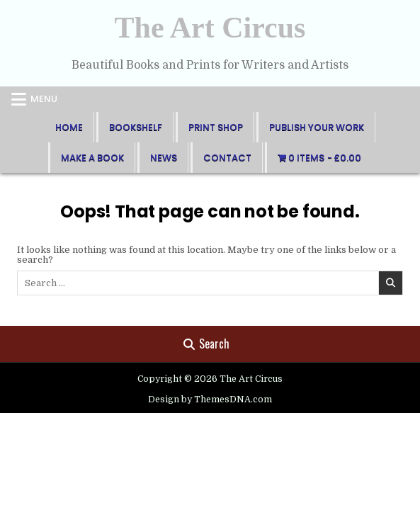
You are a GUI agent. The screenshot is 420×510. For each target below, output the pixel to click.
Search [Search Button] (206, 344)
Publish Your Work (317, 127)
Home (69, 127)
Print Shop (216, 127)
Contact (227, 158)
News (164, 158)
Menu (44, 99)
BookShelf (136, 127)
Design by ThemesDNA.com (210, 399)
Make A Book (92, 158)
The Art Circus (210, 28)
